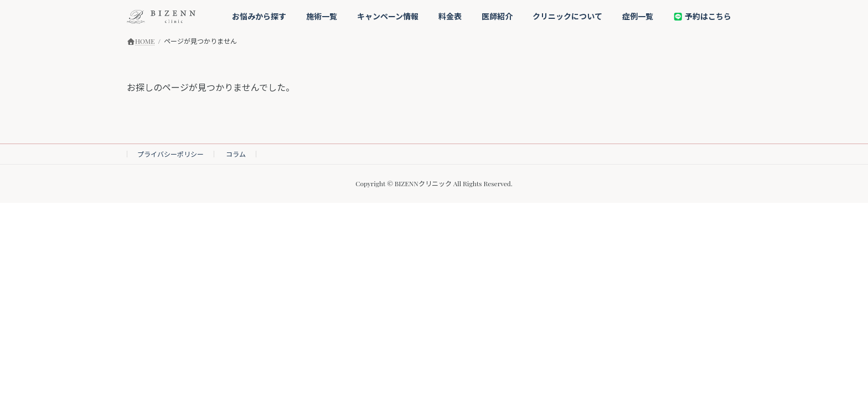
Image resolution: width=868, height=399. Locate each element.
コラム (236, 154)
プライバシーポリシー (170, 154)
